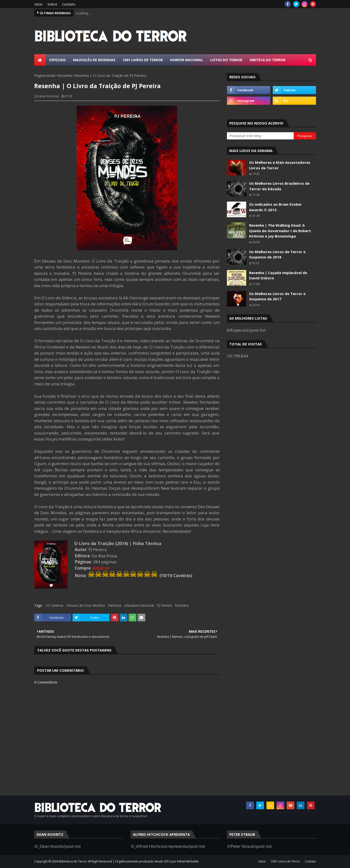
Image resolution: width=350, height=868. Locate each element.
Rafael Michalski (48, 96)
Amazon (101, 568)
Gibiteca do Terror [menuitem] (267, 60)
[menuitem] (40, 60)
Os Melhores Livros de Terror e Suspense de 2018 (277, 254)
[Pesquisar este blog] (260, 136)
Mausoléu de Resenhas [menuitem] (94, 60)
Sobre (52, 4)
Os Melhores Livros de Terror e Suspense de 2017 (277, 296)
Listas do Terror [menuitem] (226, 60)
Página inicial (44, 75)
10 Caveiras (55, 605)
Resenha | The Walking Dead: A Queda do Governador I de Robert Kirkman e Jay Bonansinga (280, 231)
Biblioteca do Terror (73, 861)
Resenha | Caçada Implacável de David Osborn (278, 275)
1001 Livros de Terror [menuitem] (143, 60)
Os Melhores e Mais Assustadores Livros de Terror (280, 165)
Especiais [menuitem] (58, 60)
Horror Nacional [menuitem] (187, 60)
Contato (69, 4)
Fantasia (115, 605)
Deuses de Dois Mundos (86, 605)
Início (38, 4)
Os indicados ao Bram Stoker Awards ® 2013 (275, 207)
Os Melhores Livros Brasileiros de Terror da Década (279, 186)
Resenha (65, 75)
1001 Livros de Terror (285, 861)
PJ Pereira (164, 605)
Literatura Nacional (139, 605)
